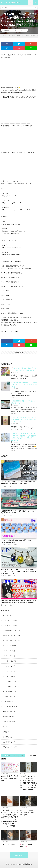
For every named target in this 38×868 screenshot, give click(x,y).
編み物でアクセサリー (10, 742)
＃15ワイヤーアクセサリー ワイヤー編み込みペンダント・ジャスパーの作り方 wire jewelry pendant (24, 385)
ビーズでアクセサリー (10, 671)
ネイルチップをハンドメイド (12, 641)
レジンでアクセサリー (9, 486)
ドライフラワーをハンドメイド (12, 636)
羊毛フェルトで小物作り (10, 747)
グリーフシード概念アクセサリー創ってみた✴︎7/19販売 (28, 812)
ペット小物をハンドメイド (10, 544)
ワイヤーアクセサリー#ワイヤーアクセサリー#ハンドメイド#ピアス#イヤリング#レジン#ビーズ (24, 419)
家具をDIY (6, 727)
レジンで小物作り (8, 701)
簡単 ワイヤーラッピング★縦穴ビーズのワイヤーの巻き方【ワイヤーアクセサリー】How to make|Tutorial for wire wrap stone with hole (18, 571)
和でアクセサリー (8, 717)
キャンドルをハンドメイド (11, 625)
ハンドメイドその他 (9, 656)
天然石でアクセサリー (10, 722)
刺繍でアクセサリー (8, 515)
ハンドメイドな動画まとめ (24, 864)
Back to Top (19, 856)
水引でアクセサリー (9, 737)
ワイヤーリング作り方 (9, 844)
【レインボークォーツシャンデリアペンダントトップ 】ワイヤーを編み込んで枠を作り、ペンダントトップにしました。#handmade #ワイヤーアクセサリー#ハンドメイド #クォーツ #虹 (10, 818)
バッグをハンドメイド (10, 661)
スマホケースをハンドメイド (12, 631)
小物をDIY (6, 732)
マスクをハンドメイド (9, 605)
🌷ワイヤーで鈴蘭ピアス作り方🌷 (28, 845)
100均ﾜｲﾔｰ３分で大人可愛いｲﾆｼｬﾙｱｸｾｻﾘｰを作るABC (10, 778)
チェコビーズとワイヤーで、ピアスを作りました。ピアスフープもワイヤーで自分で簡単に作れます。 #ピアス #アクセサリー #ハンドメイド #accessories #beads (28, 784)
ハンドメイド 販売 (9, 651)
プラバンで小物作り (9, 676)
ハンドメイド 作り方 (10, 646)
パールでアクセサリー (10, 666)
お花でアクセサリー (9, 615)
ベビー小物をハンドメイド (11, 681)
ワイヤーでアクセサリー (19, 30)
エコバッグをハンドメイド (11, 620)
